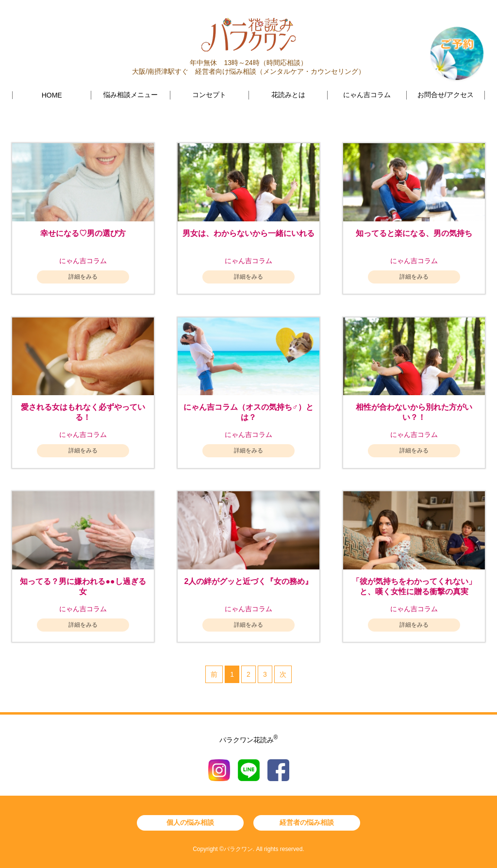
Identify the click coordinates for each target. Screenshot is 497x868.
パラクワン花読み (249, 740)
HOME (52, 95)
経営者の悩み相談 (307, 822)
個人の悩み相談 (190, 822)
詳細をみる (83, 277)
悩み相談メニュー (131, 95)
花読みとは (288, 95)
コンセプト (209, 95)
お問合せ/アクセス (446, 95)
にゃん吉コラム (367, 95)
